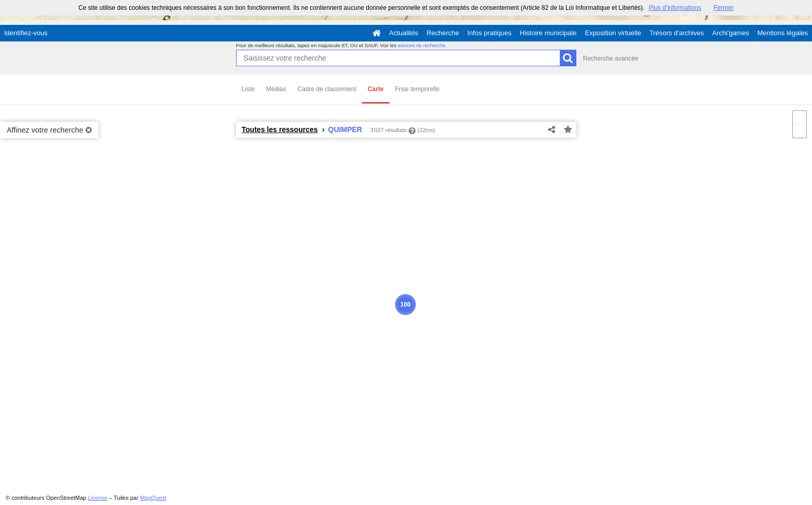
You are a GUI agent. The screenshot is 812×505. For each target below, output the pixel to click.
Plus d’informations (675, 8)
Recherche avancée (611, 59)
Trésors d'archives (677, 33)
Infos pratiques (490, 33)
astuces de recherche (422, 45)
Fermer (724, 8)
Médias (276, 89)
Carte (376, 89)
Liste (248, 89)
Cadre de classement (327, 89)
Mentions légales (782, 33)
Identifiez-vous (26, 33)
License (98, 498)
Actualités (403, 33)
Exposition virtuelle (613, 33)
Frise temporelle (417, 89)
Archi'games (730, 33)
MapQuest (153, 498)
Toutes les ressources (280, 129)
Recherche (443, 33)
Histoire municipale (548, 33)
